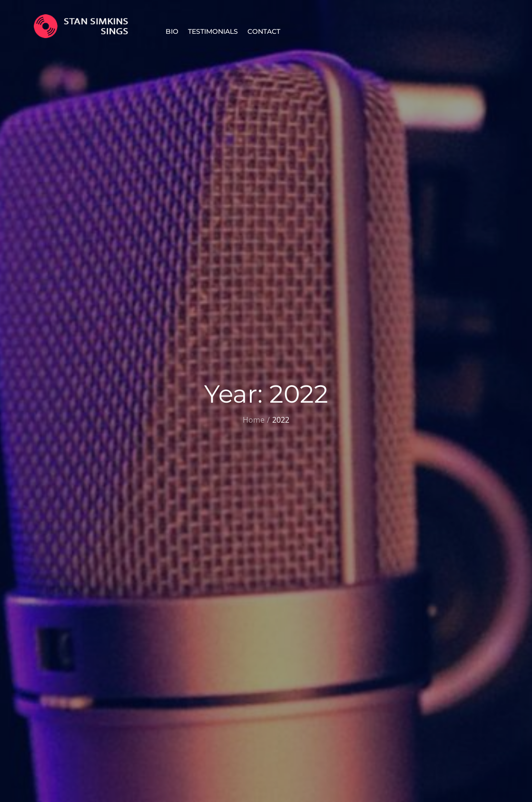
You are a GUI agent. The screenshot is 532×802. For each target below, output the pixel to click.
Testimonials (213, 31)
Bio (172, 31)
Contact (264, 31)
